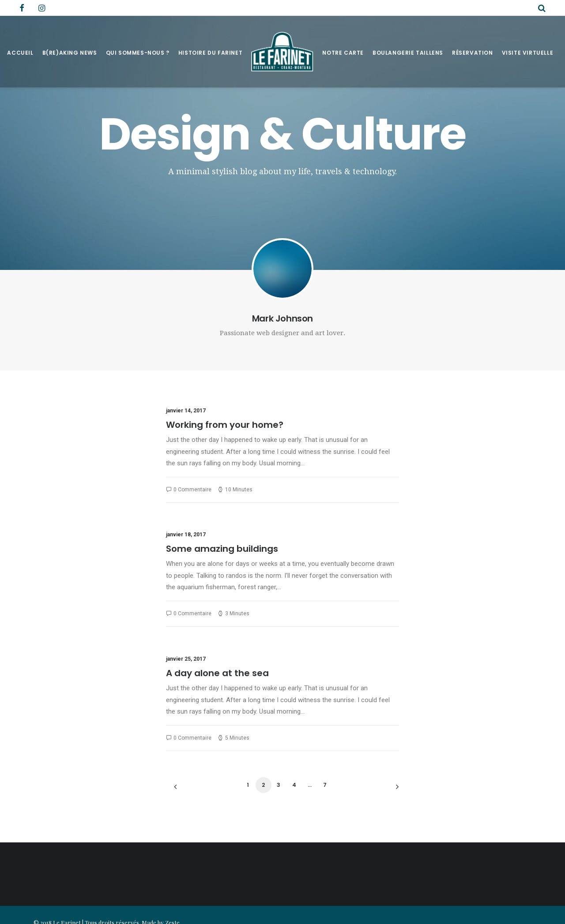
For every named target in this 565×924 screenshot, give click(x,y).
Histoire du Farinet (210, 53)
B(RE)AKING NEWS (70, 53)
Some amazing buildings (222, 549)
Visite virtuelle (528, 53)
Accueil (20, 53)
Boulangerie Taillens (408, 53)
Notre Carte (343, 53)
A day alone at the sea (217, 673)
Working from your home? (225, 425)
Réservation (473, 53)
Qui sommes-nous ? (138, 53)
